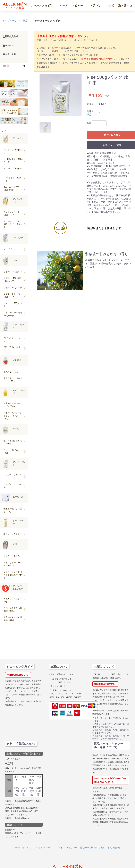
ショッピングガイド (44, 848)
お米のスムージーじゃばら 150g (15, 405)
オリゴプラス (15, 249)
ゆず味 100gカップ (15, 272)
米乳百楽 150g (15, 372)
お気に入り (9, 54)
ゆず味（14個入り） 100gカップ (15, 280)
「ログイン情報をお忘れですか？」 (99, 59)
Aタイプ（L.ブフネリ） (15, 339)
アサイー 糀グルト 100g (15, 451)
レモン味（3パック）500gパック (15, 314)
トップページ (10, 21)
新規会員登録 (10, 36)
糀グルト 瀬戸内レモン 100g (15, 442)
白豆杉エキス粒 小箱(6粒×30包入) (15, 619)
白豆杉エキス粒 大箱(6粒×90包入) (15, 609)
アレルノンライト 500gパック (15, 213)
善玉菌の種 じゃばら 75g (15, 510)
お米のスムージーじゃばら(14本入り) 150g (15, 416)
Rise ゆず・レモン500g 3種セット (15, 188)
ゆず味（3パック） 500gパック (15, 295)
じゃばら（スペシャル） (15, 486)
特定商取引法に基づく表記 (92, 848)
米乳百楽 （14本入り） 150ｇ (15, 380)
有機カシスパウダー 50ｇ (15, 600)
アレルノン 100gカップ (15, 151)
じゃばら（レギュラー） (15, 477)
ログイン (8, 45)
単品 (89, 115)
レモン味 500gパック (15, 305)
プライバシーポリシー (67, 848)
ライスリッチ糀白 (15, 556)
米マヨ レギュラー (15, 534)
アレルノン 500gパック (15, 170)
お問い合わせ (114, 848)
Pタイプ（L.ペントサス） (15, 348)
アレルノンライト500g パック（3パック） (15, 224)
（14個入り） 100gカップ (15, 161)
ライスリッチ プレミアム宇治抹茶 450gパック (15, 575)
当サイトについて (23, 848)
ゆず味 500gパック (15, 288)
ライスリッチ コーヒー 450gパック (15, 564)
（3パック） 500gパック (15, 179)
